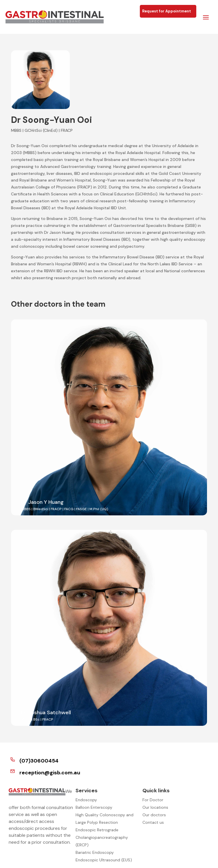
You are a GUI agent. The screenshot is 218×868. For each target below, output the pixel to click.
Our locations (155, 807)
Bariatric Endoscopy (95, 852)
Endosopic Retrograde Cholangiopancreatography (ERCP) (102, 837)
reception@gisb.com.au (50, 773)
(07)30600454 (39, 761)
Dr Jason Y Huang (42, 502)
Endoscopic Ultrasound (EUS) (104, 860)
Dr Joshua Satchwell (46, 712)
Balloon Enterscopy (94, 807)
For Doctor (153, 800)
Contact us (153, 822)
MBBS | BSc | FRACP (37, 719)
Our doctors (154, 815)
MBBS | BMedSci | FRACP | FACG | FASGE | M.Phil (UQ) (65, 509)
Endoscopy (86, 800)
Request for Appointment (168, 11)
